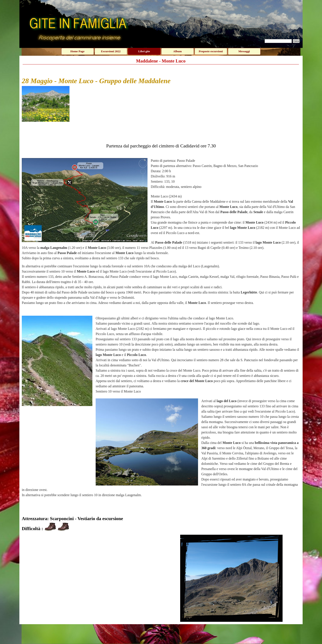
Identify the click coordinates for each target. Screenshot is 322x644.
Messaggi (244, 51)
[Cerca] (278, 41)
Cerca (296, 41)
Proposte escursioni (211, 51)
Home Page (77, 51)
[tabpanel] (161, 299)
